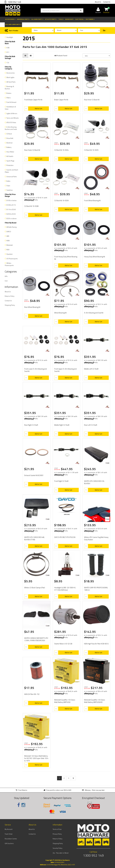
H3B (8, 48)
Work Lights (10, 77)
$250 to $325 (11, 214)
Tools (61, 19)
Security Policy (57, 848)
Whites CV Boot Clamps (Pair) (35, 588)
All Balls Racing (12, 227)
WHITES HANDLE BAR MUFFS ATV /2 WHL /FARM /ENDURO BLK (36, 639)
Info (36, 200)
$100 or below (12, 200)
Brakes (9, 93)
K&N (8, 241)
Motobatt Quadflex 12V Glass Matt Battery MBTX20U (65, 701)
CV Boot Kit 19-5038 (31, 206)
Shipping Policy (10, 305)
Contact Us (107, 2)
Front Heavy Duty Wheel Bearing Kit (66, 258)
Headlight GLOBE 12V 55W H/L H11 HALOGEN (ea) (65, 589)
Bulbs (8, 181)
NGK (8, 250)
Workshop (70, 19)
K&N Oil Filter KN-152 (32, 694)
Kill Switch (10, 156)
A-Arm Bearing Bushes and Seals (11, 128)
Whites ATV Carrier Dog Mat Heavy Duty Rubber (96, 538)
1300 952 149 (14, 2)
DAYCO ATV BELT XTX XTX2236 (65, 537)
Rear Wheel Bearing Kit (32, 307)
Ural (6, 281)
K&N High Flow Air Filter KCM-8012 (96, 644)
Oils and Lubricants (13, 24)
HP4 (6, 276)
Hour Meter (10, 152)
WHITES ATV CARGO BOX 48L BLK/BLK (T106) (34, 538)
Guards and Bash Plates (11, 171)
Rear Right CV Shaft (31, 425)
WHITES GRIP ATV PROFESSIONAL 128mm (96, 589)
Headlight (10, 37)
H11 (8, 52)
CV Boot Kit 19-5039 (61, 201)
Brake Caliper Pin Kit (61, 100)
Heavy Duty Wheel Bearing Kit (95, 257)
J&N (8, 236)
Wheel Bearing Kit (60, 313)
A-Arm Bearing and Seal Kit (94, 313)
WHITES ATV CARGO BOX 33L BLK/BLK (94, 482)
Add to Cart (38, 108)
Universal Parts (24, 19)
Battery (9, 147)
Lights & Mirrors (12, 113)
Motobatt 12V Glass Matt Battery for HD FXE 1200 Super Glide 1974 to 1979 (36, 758)
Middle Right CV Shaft (62, 425)
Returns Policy (10, 296)
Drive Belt (10, 138)
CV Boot (9, 134)
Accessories (11, 19)
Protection (10, 165)
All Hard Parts (38, 19)
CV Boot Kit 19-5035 (91, 150)
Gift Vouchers (9, 843)
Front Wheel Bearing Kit (92, 201)
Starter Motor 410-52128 (63, 644)
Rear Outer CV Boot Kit (32, 150)
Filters (9, 98)
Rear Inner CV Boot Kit (92, 100)
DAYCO (9, 232)
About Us (98, 2)
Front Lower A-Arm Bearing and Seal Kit (35, 370)
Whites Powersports (9, 264)
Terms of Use (57, 829)
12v (8, 62)
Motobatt (10, 245)
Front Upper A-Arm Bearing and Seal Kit (65, 370)
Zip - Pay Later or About (61, 853)
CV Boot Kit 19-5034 (61, 150)
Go (104, 30)
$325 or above (12, 218)
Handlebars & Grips (10, 108)
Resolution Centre (11, 839)
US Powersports (12, 259)
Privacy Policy (57, 834)
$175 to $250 (11, 209)
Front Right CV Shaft (61, 481)
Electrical (80, 19)
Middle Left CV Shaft (91, 369)
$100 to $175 (11, 205)
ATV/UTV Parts (51, 19)
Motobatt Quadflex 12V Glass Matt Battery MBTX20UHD (95, 701)
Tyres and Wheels (13, 118)
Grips (8, 186)
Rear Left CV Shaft (91, 425)
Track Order (9, 834)
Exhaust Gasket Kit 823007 (34, 475)
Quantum (10, 254)
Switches (10, 190)
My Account (9, 829)
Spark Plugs (10, 161)
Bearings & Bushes (9, 87)
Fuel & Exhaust (11, 102)
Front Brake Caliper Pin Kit (33, 100)
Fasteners (90, 19)
